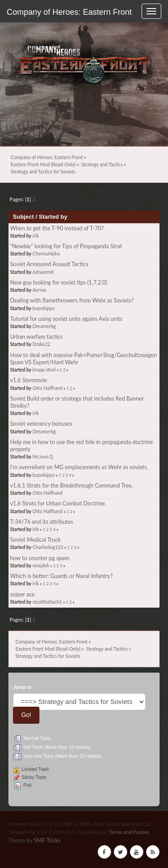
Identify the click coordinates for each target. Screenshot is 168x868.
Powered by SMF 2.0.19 (34, 824)
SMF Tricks (47, 840)
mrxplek (41, 566)
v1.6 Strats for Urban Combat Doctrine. (58, 503)
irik (36, 236)
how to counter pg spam (39, 558)
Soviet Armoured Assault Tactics (49, 264)
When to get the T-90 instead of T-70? (57, 228)
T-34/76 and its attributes (41, 522)
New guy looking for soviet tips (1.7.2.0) (58, 283)
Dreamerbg (44, 326)
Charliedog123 (48, 547)
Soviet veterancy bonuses (41, 424)
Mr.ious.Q (43, 457)
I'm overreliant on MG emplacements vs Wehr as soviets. (79, 467)
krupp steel (44, 370)
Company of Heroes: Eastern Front (69, 12)
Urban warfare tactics (36, 337)
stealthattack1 (47, 602)
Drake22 (42, 344)
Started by (53, 217)
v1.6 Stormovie (28, 380)
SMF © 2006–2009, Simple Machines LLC (108, 824)
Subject (24, 217)
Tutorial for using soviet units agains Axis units (66, 319)
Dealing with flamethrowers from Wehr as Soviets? (72, 300)
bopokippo (44, 308)
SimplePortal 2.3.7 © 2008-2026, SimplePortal (57, 832)
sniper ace (22, 594)
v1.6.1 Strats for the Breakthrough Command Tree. (71, 486)
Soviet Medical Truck (35, 540)
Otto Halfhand (48, 388)
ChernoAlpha (46, 254)
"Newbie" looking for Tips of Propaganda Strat (66, 246)
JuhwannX (43, 272)
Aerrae (39, 290)
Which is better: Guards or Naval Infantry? (61, 576)
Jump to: (23, 687)
